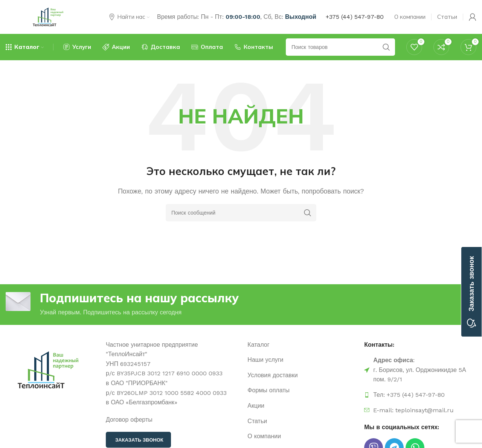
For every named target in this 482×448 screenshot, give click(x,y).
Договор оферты (129, 420)
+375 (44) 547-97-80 (355, 17)
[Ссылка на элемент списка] (302, 345)
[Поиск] (241, 213)
